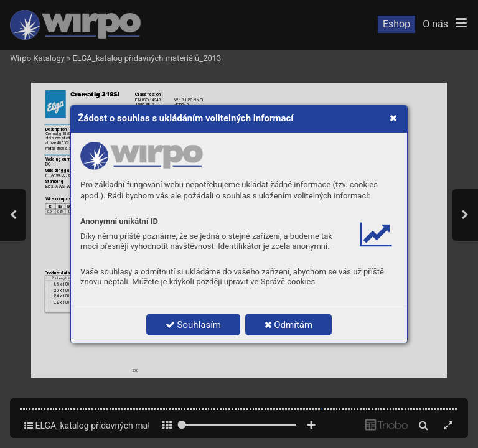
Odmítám (289, 325)
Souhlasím (193, 325)
